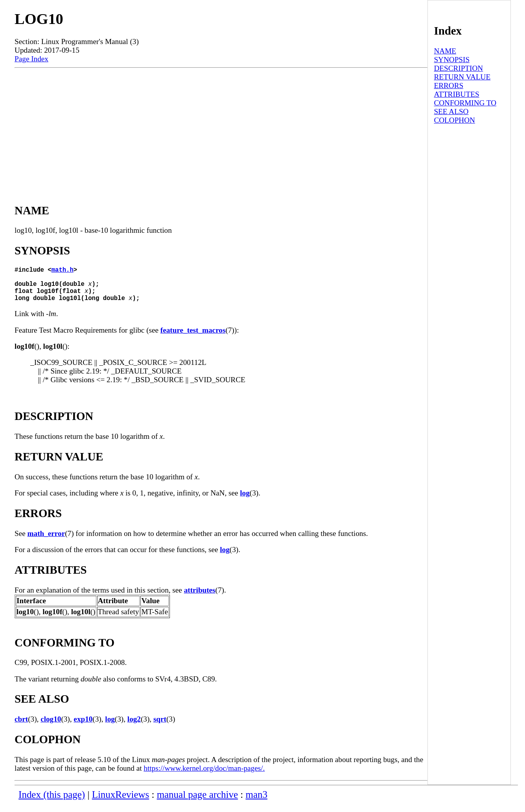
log (245, 501)
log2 (134, 727)
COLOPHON (454, 120)
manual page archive (197, 802)
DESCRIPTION (458, 68)
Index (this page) (52, 802)
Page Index (31, 59)
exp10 (83, 727)
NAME (445, 51)
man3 (257, 802)
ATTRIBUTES (456, 94)
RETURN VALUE (462, 77)
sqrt (160, 727)
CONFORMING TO (465, 103)
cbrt (21, 727)
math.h (63, 271)
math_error (46, 541)
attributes (200, 598)
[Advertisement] (221, 127)
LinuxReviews (121, 802)
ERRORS (449, 86)
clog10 (51, 727)
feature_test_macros (193, 338)
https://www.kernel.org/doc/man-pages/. (204, 776)
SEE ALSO (451, 111)
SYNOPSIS (452, 60)
